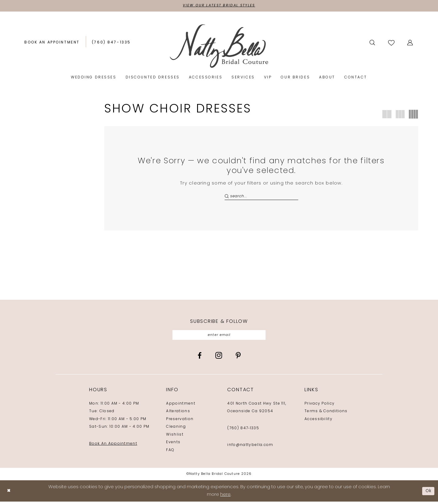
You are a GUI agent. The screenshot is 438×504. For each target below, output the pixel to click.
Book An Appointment (113, 446)
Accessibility (318, 422)
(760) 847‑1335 (243, 431)
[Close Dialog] (9, 494)
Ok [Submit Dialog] (428, 493)
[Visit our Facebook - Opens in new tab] (200, 358)
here (225, 497)
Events (173, 445)
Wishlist (175, 437)
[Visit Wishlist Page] (392, 43)
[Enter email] (219, 337)
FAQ (170, 453)
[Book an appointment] (52, 43)
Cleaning (176, 429)
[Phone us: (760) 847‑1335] (111, 43)
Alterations (178, 414)
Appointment (181, 406)
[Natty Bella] (219, 46)
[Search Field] (261, 197)
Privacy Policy (320, 406)
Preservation (180, 422)
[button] (410, 43)
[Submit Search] (227, 197)
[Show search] (373, 43)
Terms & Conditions (326, 414)
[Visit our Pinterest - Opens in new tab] (238, 358)
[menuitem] (52, 43)
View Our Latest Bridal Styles (219, 6)
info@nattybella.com (250, 447)
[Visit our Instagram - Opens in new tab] (219, 358)
